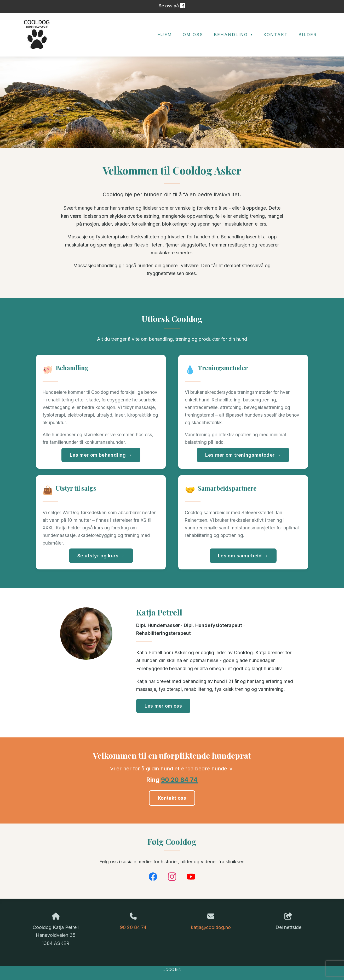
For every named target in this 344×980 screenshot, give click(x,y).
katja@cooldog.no (211, 927)
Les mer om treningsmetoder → (243, 455)
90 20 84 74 (179, 780)
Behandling (232, 35)
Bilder (308, 35)
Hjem (165, 35)
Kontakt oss (172, 798)
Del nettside (288, 921)
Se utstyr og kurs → (101, 556)
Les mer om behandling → (101, 455)
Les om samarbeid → (243, 556)
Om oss (193, 35)
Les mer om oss (163, 706)
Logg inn (172, 969)
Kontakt (276, 35)
